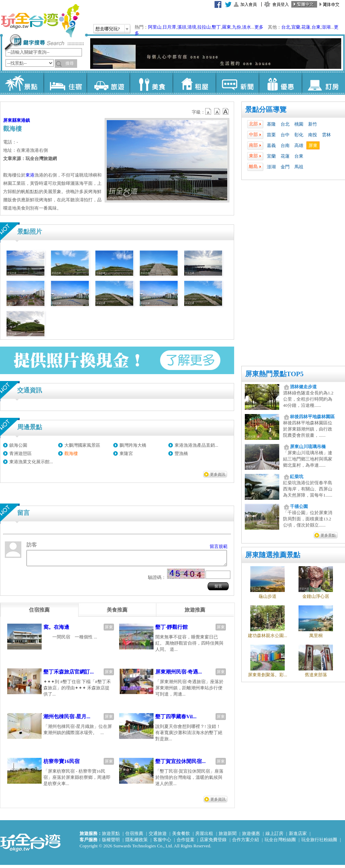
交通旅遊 (158, 837)
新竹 (313, 124)
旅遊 (108, 83)
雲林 (326, 135)
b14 (226, 112)
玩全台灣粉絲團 (280, 843)
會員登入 (281, 4)
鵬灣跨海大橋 (133, 445)
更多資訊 (218, 474)
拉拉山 (204, 27)
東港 (30, 175)
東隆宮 (126, 453)
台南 (285, 145)
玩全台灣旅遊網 (40, 21)
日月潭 (169, 27)
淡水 (247, 27)
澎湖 (326, 27)
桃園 (299, 124)
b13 (217, 112)
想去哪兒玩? (108, 29)
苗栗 (271, 135)
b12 (209, 112)
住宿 (65, 83)
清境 (192, 27)
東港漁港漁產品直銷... (196, 445)
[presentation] (39, 613)
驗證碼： (157, 580)
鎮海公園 (18, 445)
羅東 (227, 27)
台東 (316, 27)
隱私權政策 (137, 843)
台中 (285, 135)
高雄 (299, 145)
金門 (285, 167)
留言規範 (219, 546)
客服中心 (162, 843)
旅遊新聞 (228, 837)
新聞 (237, 83)
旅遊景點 (111, 837)
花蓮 (306, 27)
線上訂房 (274, 837)
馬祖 (299, 167)
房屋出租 (204, 837)
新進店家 (298, 837)
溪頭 (182, 27)
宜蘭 (296, 27)
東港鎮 (23, 120)
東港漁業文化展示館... (31, 462)
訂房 (323, 83)
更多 (259, 27)
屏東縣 (10, 120)
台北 (286, 27)
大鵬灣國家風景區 (82, 445)
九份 (237, 27)
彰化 (299, 135)
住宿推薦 (134, 837)
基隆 (271, 124)
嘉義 (271, 145)
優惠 (280, 83)
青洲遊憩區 (20, 453)
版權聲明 (111, 843)
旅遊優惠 (251, 837)
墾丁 (216, 27)
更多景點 (328, 535)
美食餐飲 (181, 837)
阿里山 (155, 27)
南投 (313, 135)
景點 (22, 83)
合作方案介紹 (245, 843)
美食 (151, 83)
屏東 (313, 145)
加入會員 (249, 4)
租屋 (194, 83)
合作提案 (186, 843)
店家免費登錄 (213, 843)
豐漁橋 (181, 453)
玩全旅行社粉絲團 (319, 843)
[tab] (39, 613)
